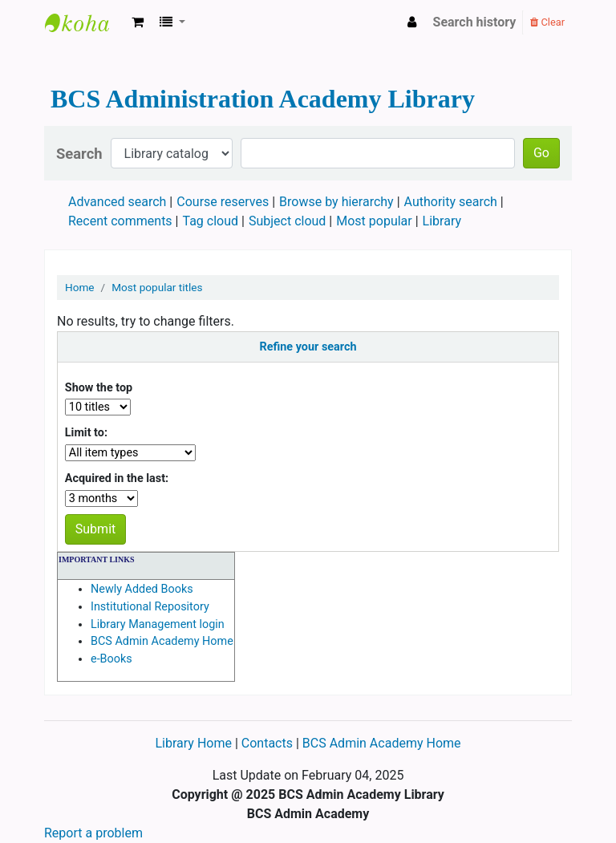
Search (79, 154)
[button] (138, 22)
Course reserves (223, 202)
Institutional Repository (150, 607)
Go (541, 153)
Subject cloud (287, 221)
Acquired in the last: (117, 478)
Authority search (451, 202)
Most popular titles (157, 287)
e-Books (111, 659)
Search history (475, 22)
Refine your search (308, 347)
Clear (547, 22)
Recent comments (120, 221)
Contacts (267, 743)
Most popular (374, 221)
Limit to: (86, 433)
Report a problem (93, 833)
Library (442, 221)
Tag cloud (211, 221)
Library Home (195, 743)
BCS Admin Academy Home (162, 641)
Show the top (99, 388)
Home (80, 287)
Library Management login (158, 624)
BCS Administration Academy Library (85, 22)
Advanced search (117, 202)
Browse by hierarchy (336, 202)
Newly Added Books (142, 589)
